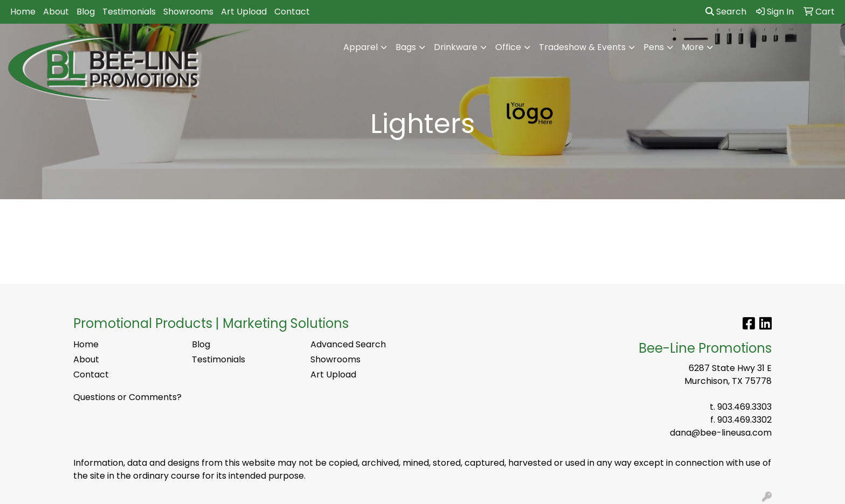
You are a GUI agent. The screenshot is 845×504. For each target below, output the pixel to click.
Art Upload (244, 12)
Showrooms (188, 12)
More (693, 47)
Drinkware (456, 47)
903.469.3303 (744, 407)
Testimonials (129, 12)
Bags (406, 47)
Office (508, 47)
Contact (292, 12)
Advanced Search (348, 344)
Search (726, 12)
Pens (654, 47)
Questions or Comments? (127, 397)
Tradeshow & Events (582, 47)
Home (23, 12)
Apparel (361, 47)
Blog (86, 12)
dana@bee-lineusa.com (721, 433)
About (56, 12)
